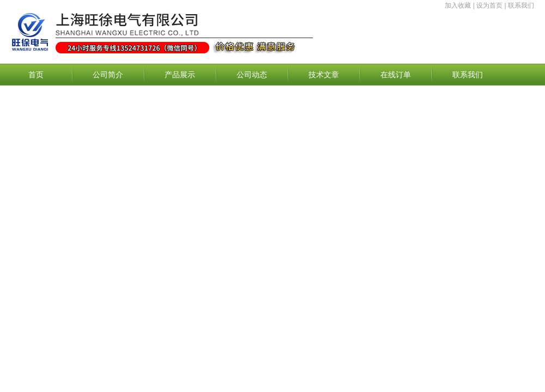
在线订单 (396, 75)
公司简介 (108, 75)
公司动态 (252, 75)
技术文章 (324, 75)
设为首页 (489, 5)
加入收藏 (458, 5)
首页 (36, 75)
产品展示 (180, 75)
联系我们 (521, 5)
